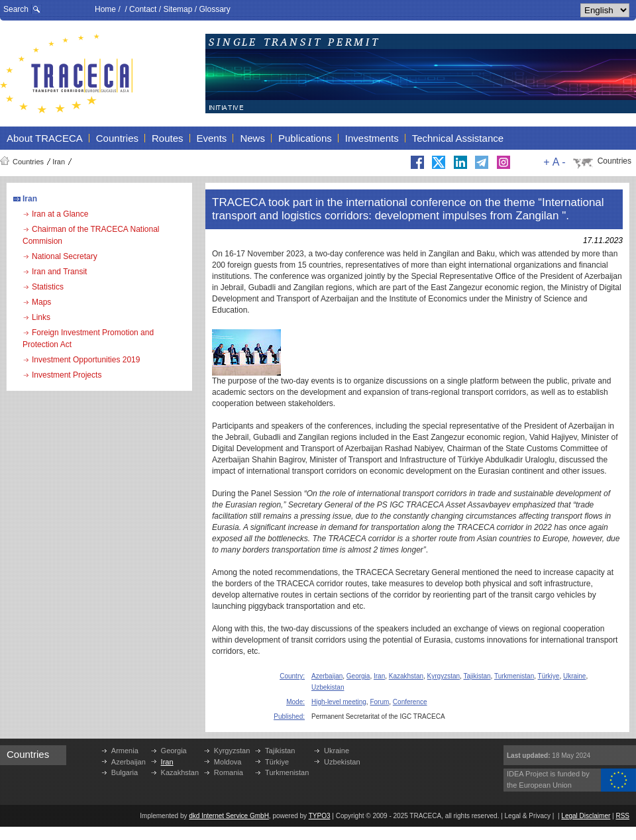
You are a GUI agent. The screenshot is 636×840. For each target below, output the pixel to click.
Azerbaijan (327, 676)
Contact (143, 9)
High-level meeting (339, 702)
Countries (28, 162)
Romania (229, 772)
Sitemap (178, 9)
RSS (622, 816)
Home (105, 9)
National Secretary (65, 256)
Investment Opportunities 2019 (86, 360)
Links (41, 317)
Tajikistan (477, 676)
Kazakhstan (406, 676)
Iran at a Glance (60, 214)
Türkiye (549, 676)
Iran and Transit (59, 272)
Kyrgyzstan (444, 676)
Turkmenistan (514, 676)
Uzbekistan (328, 687)
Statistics (48, 287)
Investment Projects (67, 375)
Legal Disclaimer (586, 816)
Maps (41, 302)
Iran (59, 162)
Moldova (228, 762)
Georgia (358, 676)
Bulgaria (125, 772)
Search (16, 9)
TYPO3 (320, 816)
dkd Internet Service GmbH (229, 816)
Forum (379, 702)
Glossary (214, 9)
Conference (410, 702)
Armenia (125, 751)
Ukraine (574, 676)
